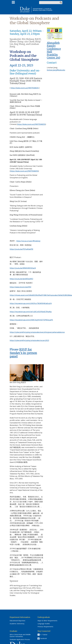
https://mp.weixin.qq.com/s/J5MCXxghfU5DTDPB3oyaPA (31, 320)
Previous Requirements (45, 627)
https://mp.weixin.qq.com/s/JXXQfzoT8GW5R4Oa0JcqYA (31, 303)
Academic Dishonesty (17, 624)
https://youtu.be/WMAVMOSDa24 (23, 268)
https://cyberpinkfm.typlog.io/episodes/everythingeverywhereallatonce (37, 332)
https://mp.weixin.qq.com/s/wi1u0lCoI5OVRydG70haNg (31, 312)
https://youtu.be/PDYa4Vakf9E (21, 249)
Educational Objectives (17, 621)
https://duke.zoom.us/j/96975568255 (25, 88)
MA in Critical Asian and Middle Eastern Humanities (20, 636)
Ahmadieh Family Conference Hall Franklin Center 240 (54, 50)
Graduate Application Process (20, 639)
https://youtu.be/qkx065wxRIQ (21, 279)
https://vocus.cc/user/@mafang (28, 241)
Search (61, 3)
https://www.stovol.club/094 (20, 287)
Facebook (43, 638)
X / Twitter (44, 635)
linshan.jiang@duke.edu (56, 70)
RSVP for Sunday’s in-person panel (23, 353)
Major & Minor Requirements (47, 621)
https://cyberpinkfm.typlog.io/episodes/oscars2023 (29, 340)
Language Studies (44, 624)
